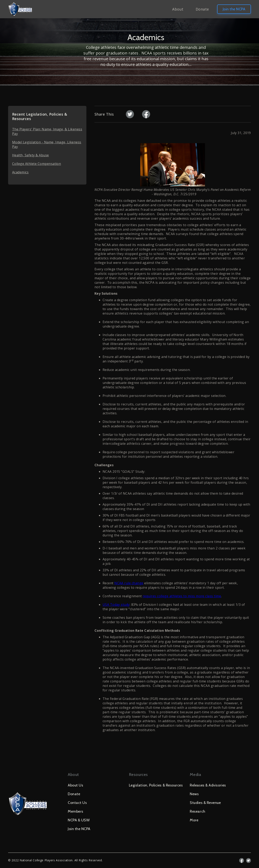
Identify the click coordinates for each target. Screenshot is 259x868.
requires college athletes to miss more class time (182, 596)
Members (76, 811)
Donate (202, 9)
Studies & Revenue (205, 803)
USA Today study (116, 605)
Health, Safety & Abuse (31, 155)
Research (197, 811)
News (194, 794)
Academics (20, 172)
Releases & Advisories (208, 785)
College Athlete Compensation (37, 164)
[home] (20, 9)
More (194, 820)
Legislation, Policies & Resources (156, 785)
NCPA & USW (79, 820)
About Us (75, 785)
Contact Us (77, 803)
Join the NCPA (234, 9)
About (178, 9)
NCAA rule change (129, 583)
